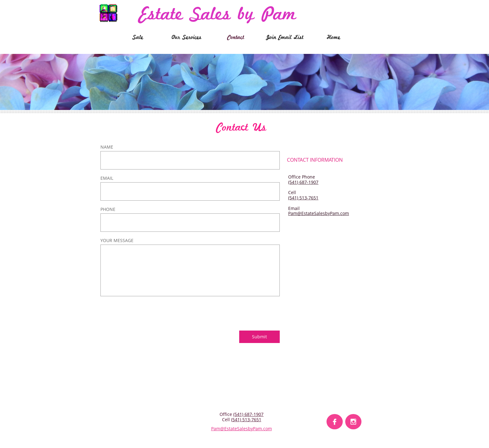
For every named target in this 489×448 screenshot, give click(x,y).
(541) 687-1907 (303, 182)
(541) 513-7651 (303, 198)
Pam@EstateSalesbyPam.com (319, 213)
